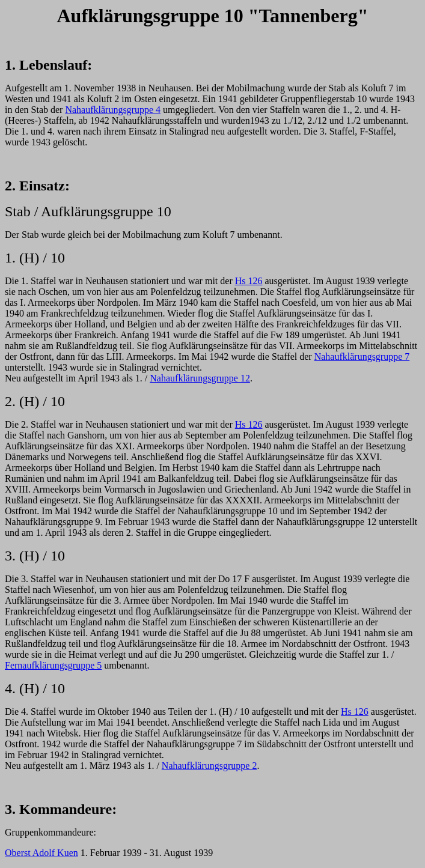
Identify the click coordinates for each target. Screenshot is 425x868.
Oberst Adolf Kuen (41, 853)
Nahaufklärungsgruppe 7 (362, 357)
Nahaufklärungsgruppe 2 (209, 766)
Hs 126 (249, 281)
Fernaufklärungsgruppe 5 (53, 665)
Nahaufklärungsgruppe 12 (200, 378)
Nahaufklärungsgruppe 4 (113, 110)
